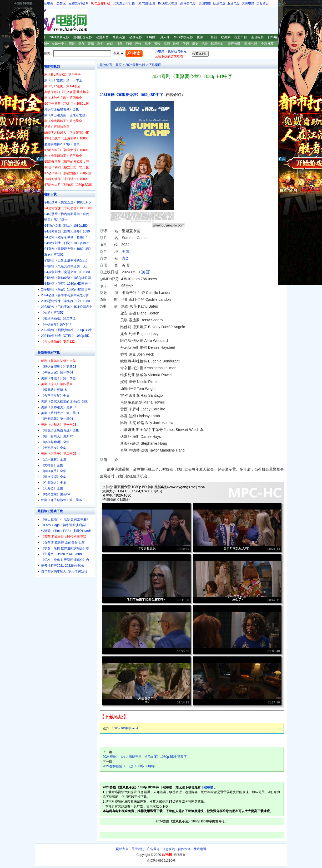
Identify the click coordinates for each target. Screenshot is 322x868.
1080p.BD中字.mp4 (125, 728)
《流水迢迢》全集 (54, 477)
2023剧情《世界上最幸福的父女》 (65, 260)
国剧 (200, 37)
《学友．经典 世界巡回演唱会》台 (65, 560)
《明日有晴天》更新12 (57, 436)
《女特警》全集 (52, 465)
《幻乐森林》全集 (54, 459)
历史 (195, 44)
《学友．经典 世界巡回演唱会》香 (65, 548)
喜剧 (72, 44)
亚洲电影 (234, 3)
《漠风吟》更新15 (54, 390)
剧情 (176, 44)
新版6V (44, 44)
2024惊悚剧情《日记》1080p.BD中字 (129, 766)
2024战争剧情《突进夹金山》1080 (65, 272)
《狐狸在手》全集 (54, 471)
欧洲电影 (219, 3)
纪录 (205, 44)
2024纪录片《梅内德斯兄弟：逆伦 (65, 214)
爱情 (91, 44)
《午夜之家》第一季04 (57, 372)
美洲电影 (248, 3)
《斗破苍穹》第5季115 (57, 324)
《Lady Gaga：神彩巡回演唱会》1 (65, 525)
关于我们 (138, 849)
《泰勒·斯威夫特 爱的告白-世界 (63, 542)
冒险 (157, 44)
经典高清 (119, 37)
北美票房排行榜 (124, 3)
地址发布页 (45, 3)
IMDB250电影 (168, 3)
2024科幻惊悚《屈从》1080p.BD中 (66, 226)
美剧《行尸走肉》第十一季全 (62, 80)
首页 (119, 65)
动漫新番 (102, 37)
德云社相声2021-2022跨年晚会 (63, 566)
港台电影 (257, 37)
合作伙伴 (184, 849)
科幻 (100, 44)
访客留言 (263, 3)
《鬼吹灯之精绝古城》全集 (60, 109)
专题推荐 (267, 44)
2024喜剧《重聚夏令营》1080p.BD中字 (131, 95)
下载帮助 (207, 787)
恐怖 (138, 44)
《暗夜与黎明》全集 (55, 442)
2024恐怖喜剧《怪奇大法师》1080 (65, 231)
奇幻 (110, 44)
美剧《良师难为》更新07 (59, 407)
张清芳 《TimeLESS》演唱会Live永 (66, 531)
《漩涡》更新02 (52, 255)
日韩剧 (212, 37)
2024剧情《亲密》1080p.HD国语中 (66, 289)
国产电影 (234, 44)
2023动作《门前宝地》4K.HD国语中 (67, 307)
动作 (82, 44)
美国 (125, 251)
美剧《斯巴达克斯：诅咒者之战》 (65, 115)
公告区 (61, 3)
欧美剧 (226, 37)
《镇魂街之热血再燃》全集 (60, 430)
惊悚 (167, 44)
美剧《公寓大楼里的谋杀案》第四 (65, 401)
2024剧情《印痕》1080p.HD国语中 (66, 284)
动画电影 (135, 37)
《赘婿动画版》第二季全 (58, 318)
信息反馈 (169, 849)
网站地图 (200, 849)
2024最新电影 (59, 37)
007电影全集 (147, 3)
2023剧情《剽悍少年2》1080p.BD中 (67, 330)
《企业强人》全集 (54, 483)
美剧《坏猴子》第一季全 (58, 378)
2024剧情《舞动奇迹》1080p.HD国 (66, 278)
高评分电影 (188, 3)
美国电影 (205, 3)
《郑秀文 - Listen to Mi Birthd (61, 554)
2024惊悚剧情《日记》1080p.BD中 (66, 243)
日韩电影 (274, 37)
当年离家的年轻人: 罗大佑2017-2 (64, 571)
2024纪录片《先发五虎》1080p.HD (66, 202)
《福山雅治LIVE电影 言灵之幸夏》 (65, 519)
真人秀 (165, 37)
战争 (148, 44)
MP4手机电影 (183, 37)
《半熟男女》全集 (54, 448)
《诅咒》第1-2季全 (54, 220)
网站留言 (122, 849)
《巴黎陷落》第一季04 (57, 419)
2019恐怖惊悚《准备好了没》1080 (65, 301)
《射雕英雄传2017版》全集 (60, 144)
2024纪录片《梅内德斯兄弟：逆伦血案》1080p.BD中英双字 (145, 757)
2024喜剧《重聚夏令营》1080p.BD (66, 249)
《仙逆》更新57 (52, 313)
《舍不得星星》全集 (55, 396)
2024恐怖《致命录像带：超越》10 (65, 237)
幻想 (129, 44)
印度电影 (217, 44)
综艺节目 (241, 37)
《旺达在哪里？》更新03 (59, 367)
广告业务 (153, 849)
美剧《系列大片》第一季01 (60, 413)
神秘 (119, 44)
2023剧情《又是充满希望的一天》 (65, 266)
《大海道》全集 (52, 488)
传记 (186, 44)
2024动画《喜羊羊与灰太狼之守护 (65, 295)
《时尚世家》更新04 (55, 494)
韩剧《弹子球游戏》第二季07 (62, 500)
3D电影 (151, 37)
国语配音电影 (82, 37)
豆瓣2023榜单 (79, 3)
